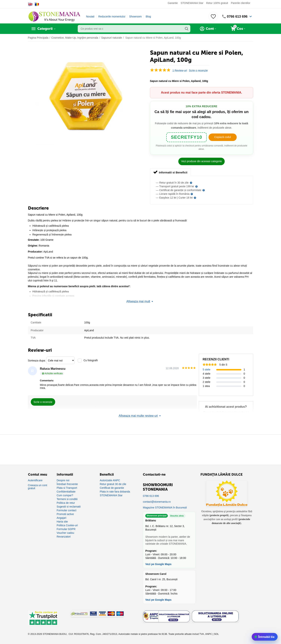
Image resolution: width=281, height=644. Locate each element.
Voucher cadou (65, 533)
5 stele (207, 370)
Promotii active (65, 514)
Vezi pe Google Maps (158, 564)
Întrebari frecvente (67, 484)
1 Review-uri (180, 71)
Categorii (45, 29)
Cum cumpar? (65, 495)
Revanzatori (64, 537)
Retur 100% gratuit (217, 3)
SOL (216, 634)
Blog (148, 16)
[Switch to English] (30, 4)
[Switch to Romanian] (37, 4)
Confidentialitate (66, 492)
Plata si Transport (67, 488)
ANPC (209, 634)
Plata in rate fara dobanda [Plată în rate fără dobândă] (115, 492)
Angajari (61, 518)
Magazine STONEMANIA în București (165, 508)
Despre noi (63, 480)
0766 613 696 (237, 16)
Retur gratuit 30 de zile (113, 484)
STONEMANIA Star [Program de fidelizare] (111, 495)
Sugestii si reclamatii (69, 507)
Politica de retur (66, 503)
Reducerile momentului (112, 16)
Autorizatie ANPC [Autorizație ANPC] (110, 480)
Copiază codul (223, 137)
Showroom (135, 16)
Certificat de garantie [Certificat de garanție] (112, 488)
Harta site (62, 522)
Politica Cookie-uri (67, 525)
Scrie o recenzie (198, 71)
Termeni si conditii (67, 499)
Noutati (90, 16)
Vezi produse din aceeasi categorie (202, 161)
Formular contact (67, 510)
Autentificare (35, 480)
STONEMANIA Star (192, 3)
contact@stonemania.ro (157, 502)
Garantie (173, 3)
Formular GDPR (66, 529)
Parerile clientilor (241, 3)
